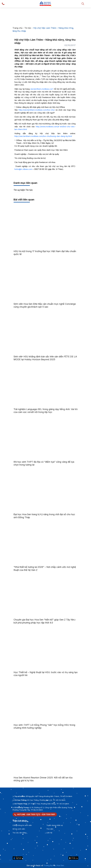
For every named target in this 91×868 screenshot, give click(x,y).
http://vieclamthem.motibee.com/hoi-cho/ (37, 110)
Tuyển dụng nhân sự (55, 825)
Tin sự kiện (19, 190)
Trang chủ (17, 28)
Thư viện (50, 829)
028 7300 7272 (33, 814)
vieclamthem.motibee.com (42, 89)
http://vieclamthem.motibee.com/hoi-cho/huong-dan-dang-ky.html (43, 136)
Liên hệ (49, 833)
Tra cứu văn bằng (19, 833)
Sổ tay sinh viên (19, 829)
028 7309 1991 (48, 814)
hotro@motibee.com (23, 169)
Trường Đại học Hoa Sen (54, 865)
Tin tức (28, 28)
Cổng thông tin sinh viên (22, 825)
